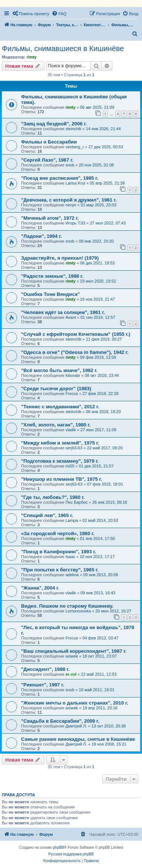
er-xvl (71, 674)
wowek (72, 656)
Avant (71, 317)
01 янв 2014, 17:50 (97, 538)
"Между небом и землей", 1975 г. (60, 443)
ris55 (70, 466)
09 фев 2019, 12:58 (98, 357)
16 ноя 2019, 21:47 (97, 299)
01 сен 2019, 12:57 (98, 317)
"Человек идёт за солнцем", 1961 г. (63, 312)
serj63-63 (74, 448)
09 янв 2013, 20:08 (101, 575)
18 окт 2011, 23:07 (100, 656)
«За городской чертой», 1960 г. (58, 533)
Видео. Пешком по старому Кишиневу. (67, 606)
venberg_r (75, 147)
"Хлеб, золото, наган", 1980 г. (56, 425)
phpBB (58, 847)
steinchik (73, 129)
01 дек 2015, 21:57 (96, 466)
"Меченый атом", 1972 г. (50, 218)
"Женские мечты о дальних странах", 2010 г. (75, 703)
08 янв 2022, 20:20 (96, 241)
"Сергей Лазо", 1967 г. (47, 160)
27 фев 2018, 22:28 (100, 394)
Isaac (70, 557)
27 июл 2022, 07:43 (108, 223)
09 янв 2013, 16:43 (98, 593)
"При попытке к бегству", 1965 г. (60, 570)
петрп (71, 205)
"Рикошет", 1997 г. (43, 685)
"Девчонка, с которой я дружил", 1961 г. (69, 200)
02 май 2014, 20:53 (100, 520)
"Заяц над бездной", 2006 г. (54, 124)
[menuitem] (31, 14)
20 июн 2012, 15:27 (113, 611)
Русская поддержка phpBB (71, 854)
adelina (72, 575)
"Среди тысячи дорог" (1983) (56, 389)
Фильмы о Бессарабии (49, 142)
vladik (71, 430)
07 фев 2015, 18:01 (105, 484)
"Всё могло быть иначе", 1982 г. (59, 370)
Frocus (72, 394)
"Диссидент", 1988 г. (45, 669)
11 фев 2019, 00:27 (104, 339)
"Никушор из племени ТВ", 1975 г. (62, 479)
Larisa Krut (75, 183)
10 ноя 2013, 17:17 (97, 557)
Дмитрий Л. (76, 726)
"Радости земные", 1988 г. (52, 276)
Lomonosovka (78, 611)
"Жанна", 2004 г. (40, 588)
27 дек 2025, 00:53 (106, 147)
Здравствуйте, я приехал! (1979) (60, 258)
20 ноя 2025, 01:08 (96, 165)
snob (70, 165)
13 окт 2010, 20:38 (109, 726)
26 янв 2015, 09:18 (109, 502)
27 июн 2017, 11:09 (99, 430)
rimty (32, 57)
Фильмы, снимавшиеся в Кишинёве (63, 48)
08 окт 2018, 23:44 (102, 375)
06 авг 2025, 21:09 (97, 107)
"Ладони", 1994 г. (41, 236)
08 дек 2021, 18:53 (97, 263)
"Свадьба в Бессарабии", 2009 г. (60, 721)
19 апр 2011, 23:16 (100, 708)
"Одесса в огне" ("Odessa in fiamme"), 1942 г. (75, 352)
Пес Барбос (77, 502)
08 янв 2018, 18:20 (103, 412)
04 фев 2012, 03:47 (100, 638)
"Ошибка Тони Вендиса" (50, 294)
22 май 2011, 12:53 (99, 674)
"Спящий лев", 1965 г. (47, 515)
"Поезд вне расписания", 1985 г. (60, 178)
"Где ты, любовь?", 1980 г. (53, 497)
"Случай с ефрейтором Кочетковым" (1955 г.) (76, 334)
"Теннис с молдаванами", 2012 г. (60, 407)
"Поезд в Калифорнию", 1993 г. (59, 552)
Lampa (72, 520)
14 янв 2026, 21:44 (103, 129)
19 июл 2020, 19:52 (98, 281)
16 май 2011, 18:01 (97, 690)
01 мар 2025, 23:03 (98, 205)
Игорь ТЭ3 (75, 223)
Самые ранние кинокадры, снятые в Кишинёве (78, 739)
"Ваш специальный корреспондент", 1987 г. (74, 651)
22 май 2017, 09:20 (105, 448)
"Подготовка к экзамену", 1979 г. (60, 461)
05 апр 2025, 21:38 (107, 183)
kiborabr (73, 375)
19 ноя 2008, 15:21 (109, 744)
